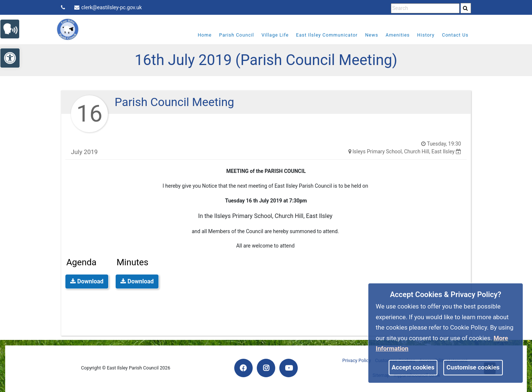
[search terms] (425, 8)
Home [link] (205, 35)
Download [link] (87, 281)
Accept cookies (413, 367)
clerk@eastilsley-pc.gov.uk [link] (108, 7)
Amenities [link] (398, 35)
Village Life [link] (275, 35)
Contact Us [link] (455, 35)
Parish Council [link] (237, 35)
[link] (465, 8)
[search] (466, 8)
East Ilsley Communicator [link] (327, 35)
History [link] (426, 35)
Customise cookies (473, 367)
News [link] (372, 35)
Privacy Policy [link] (357, 360)
